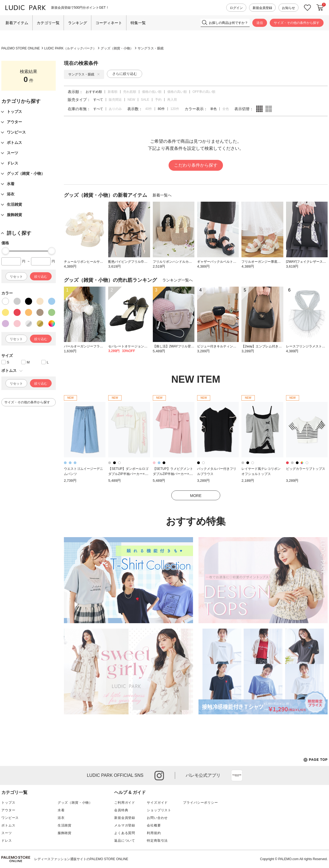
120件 (175, 109)
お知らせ (288, 8)
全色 (226, 109)
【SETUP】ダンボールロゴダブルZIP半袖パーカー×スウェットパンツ (128, 474)
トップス (8, 803)
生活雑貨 (65, 825)
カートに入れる (320, 8)
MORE (196, 496)
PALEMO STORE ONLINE (21, 48)
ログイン (236, 8)
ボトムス (8, 825)
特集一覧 (138, 23)
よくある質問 (125, 833)
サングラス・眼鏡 (151, 48)
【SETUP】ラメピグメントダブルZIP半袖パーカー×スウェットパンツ (173, 474)
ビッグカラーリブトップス (306, 469)
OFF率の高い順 (204, 92)
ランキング (77, 23)
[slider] (5, 251)
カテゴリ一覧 (48, 23)
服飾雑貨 (65, 833)
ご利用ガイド (125, 803)
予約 (158, 100)
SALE (145, 100)
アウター (8, 810)
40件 (149, 109)
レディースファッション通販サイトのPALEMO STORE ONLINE (81, 859)
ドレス (7, 841)
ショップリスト (159, 810)
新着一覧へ (162, 195)
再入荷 (172, 100)
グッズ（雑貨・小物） (117, 48)
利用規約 (154, 833)
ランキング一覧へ (178, 280)
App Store (237, 775)
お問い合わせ (157, 818)
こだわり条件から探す (196, 165)
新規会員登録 (262, 8)
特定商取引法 (157, 841)
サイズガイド (157, 803)
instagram (159, 776)
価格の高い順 (177, 92)
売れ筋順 (130, 92)
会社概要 (154, 825)
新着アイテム (17, 23)
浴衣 (61, 818)
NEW (131, 100)
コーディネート (109, 23)
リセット (16, 277)
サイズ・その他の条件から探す (297, 23)
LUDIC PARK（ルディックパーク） (70, 48)
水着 (61, 810)
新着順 (113, 92)
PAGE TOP (316, 760)
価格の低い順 (152, 92)
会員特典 (121, 810)
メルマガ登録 (125, 825)
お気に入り (308, 8)
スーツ (7, 833)
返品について (125, 841)
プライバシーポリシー (200, 803)
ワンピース (10, 818)
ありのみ (115, 109)
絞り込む (41, 277)
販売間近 (115, 100)
